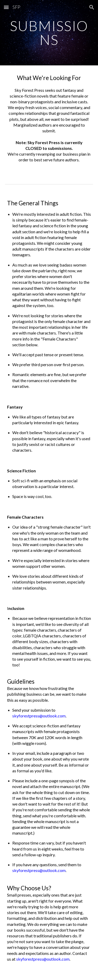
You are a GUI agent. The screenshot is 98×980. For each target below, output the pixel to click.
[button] (6, 7)
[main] (49, 33)
